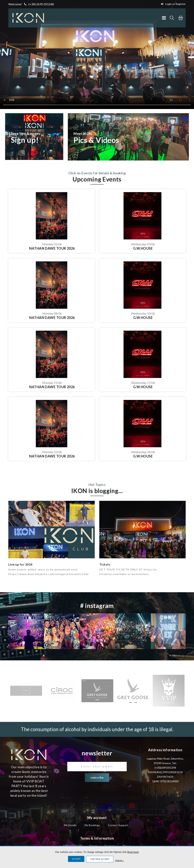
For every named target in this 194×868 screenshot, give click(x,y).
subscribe (97, 777)
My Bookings (92, 825)
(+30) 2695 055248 (39, 4)
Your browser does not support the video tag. (97, 55)
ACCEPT (76, 859)
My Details (70, 825)
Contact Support (118, 825)
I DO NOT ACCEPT (100, 859)
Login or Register (173, 4)
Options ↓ (120, 860)
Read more (133, 852)
